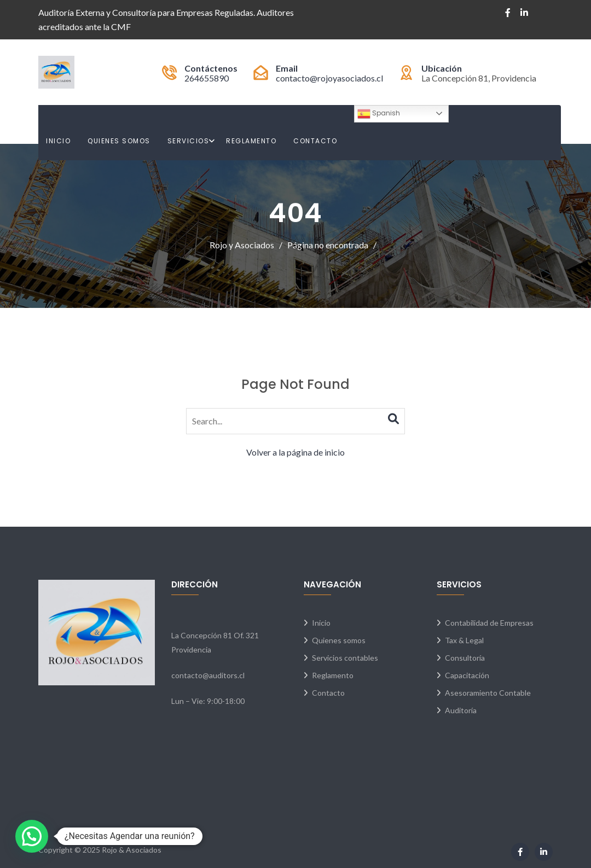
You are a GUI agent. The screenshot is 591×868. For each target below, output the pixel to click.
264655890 (207, 78)
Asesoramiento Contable (488, 693)
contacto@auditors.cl (208, 675)
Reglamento (251, 141)
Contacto (315, 141)
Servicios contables (345, 658)
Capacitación (467, 675)
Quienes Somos (119, 141)
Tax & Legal (464, 640)
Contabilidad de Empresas (489, 623)
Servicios (189, 141)
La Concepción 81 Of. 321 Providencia (215, 642)
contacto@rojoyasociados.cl (329, 78)
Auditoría (461, 710)
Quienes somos (339, 640)
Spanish (379, 114)
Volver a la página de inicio (296, 452)
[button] (32, 836)
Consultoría (465, 658)
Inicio (58, 141)
